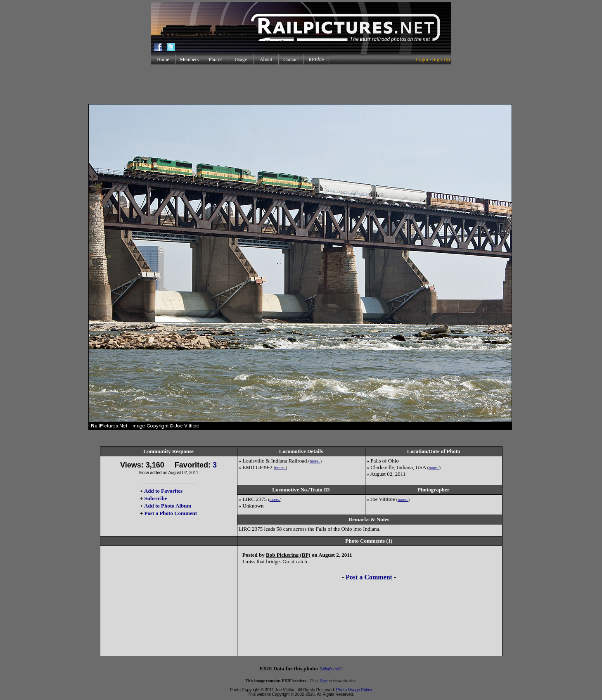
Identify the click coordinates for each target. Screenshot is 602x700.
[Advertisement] (301, 84)
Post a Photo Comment (171, 513)
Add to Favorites (163, 491)
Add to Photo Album (168, 506)
